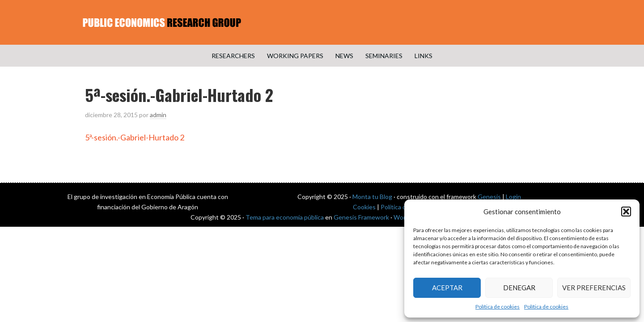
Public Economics (322, 22)
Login (513, 197)
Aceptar (447, 288)
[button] (626, 212)
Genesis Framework (361, 217)
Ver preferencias (594, 288)
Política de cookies (498, 307)
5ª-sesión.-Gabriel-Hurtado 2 (135, 137)
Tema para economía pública (285, 217)
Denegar (519, 288)
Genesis (489, 197)
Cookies (364, 207)
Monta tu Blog (372, 197)
